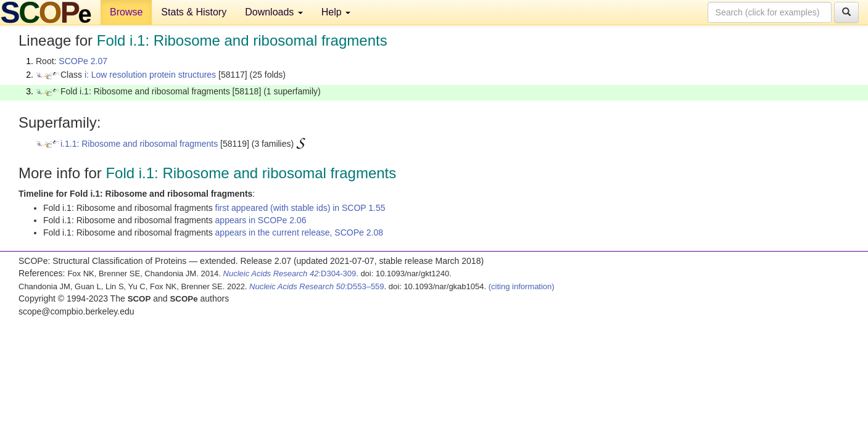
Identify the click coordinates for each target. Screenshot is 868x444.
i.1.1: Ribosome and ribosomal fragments (139, 144)
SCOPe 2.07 (83, 61)
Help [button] (336, 12)
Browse (126, 12)
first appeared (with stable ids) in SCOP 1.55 (300, 208)
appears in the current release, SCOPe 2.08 (299, 232)
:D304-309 (290, 273)
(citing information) (522, 286)
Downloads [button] (274, 12)
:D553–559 (317, 286)
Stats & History (194, 12)
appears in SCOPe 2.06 (261, 220)
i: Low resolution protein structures (150, 75)
